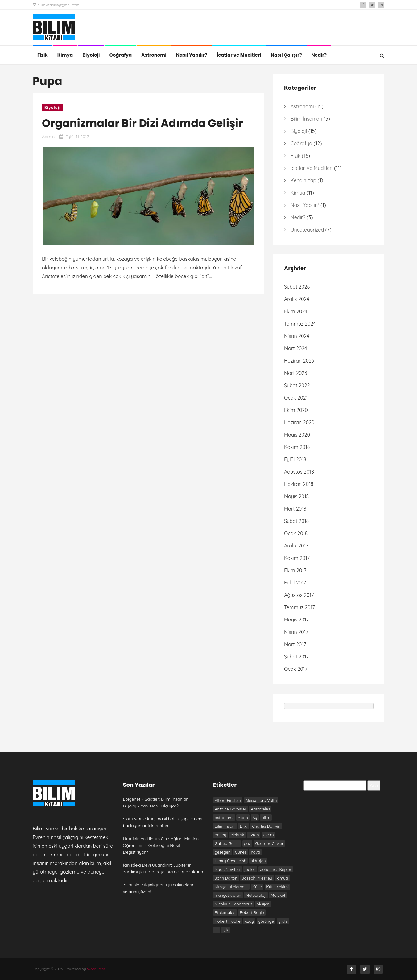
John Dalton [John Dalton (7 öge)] (226, 878)
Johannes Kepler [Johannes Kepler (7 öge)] (276, 869)
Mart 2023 (296, 373)
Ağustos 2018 (299, 472)
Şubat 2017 (296, 657)
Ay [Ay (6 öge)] (255, 818)
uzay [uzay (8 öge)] (249, 921)
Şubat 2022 (297, 385)
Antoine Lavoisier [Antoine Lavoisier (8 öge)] (231, 809)
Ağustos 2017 (299, 595)
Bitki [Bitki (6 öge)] (244, 826)
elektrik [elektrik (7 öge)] (237, 835)
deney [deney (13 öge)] (220, 835)
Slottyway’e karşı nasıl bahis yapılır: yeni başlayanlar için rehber (163, 822)
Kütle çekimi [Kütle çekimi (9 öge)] (277, 887)
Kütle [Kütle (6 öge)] (257, 887)
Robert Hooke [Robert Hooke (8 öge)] (228, 921)
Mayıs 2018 (296, 496)
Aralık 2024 (297, 299)
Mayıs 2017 (296, 620)
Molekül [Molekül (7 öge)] (278, 895)
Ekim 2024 (296, 311)
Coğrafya (120, 55)
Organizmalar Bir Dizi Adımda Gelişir (142, 123)
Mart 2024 (295, 348)
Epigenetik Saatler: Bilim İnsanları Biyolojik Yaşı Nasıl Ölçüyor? (156, 802)
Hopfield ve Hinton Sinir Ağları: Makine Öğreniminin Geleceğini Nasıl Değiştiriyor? (161, 845)
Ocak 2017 (296, 669)
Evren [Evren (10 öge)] (254, 835)
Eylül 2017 (295, 583)
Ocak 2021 (296, 398)
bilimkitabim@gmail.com (56, 5)
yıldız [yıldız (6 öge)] (283, 921)
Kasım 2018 (297, 447)
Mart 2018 (295, 509)
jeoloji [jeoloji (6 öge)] (250, 869)
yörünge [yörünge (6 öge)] (266, 921)
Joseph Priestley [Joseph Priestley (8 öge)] (257, 878)
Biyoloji (91, 55)
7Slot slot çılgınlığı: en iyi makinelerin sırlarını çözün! (159, 888)
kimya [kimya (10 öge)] (282, 878)
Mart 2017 (295, 644)
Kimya (65, 55)
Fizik (43, 55)
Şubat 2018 (296, 521)
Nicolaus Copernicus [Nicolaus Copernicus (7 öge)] (233, 904)
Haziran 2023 (299, 361)
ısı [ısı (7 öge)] (217, 930)
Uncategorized (307, 230)
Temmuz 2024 (300, 324)
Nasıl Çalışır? (286, 55)
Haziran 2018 (299, 484)
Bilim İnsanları (306, 119)
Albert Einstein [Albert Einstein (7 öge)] (228, 800)
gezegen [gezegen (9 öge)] (223, 852)
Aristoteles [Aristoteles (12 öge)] (260, 809)
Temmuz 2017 (299, 607)
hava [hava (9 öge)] (255, 852)
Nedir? (319, 55)
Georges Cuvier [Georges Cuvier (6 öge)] (269, 843)
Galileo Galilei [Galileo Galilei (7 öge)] (227, 843)
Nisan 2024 (297, 336)
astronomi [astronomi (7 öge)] (224, 818)
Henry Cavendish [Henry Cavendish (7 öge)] (230, 861)
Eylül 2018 (295, 459)
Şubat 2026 (297, 287)
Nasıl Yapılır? (192, 55)
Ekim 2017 (295, 570)
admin (48, 137)
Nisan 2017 (296, 632)
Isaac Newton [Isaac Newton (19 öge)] (227, 869)
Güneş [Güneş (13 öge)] (241, 852)
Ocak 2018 (296, 533)
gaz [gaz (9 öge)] (247, 843)
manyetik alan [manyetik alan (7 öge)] (228, 895)
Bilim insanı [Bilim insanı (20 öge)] (225, 826)
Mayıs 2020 (297, 435)
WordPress (96, 969)
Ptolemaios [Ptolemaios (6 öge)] (225, 912)
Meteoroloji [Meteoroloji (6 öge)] (256, 895)
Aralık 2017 (296, 546)
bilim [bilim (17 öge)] (266, 818)
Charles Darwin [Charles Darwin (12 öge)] (266, 826)
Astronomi (154, 55)
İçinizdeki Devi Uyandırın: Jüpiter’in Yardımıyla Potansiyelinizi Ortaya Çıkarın (163, 868)
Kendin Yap (303, 180)
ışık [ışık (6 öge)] (226, 930)
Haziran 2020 (299, 422)
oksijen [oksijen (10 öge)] (263, 904)
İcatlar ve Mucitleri (239, 55)
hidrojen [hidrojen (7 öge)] (258, 861)
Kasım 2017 (297, 558)
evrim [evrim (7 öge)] (269, 835)
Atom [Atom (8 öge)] (243, 818)
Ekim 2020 (296, 410)
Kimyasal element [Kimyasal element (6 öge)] (231, 887)
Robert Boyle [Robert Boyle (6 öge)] (252, 912)
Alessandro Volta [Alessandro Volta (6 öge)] (261, 800)
